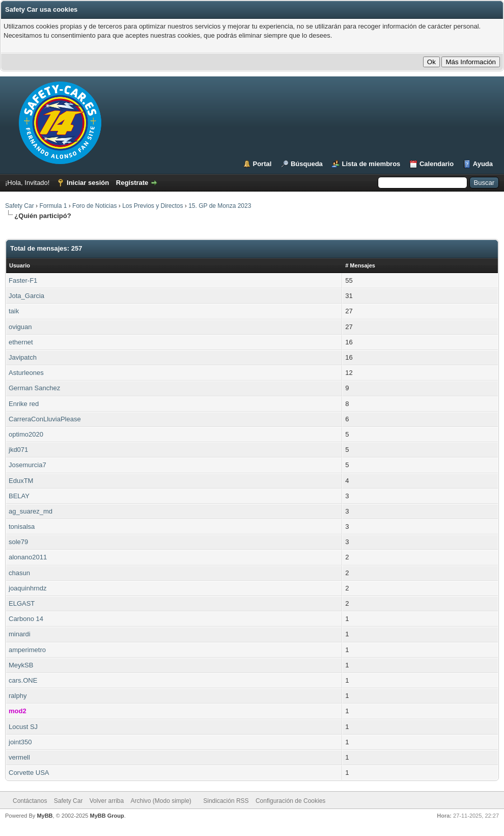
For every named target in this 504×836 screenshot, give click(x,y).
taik (14, 311)
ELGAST (22, 603)
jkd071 (18, 450)
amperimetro (27, 650)
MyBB (45, 816)
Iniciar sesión (88, 183)
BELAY (19, 496)
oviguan (20, 327)
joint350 (20, 742)
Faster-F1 (23, 280)
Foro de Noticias (94, 206)
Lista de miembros (371, 164)
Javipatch (23, 357)
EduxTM (21, 481)
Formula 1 (53, 206)
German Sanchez (34, 388)
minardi (20, 634)
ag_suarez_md (31, 511)
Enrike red (24, 404)
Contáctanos (30, 801)
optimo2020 (26, 434)
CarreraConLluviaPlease (45, 419)
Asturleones (26, 373)
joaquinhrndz (27, 588)
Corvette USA (29, 773)
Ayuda (483, 164)
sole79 (18, 542)
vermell (19, 757)
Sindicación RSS (226, 801)
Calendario (437, 164)
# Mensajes (360, 265)
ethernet (21, 342)
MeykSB (21, 665)
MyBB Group (107, 816)
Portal (262, 164)
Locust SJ (23, 727)
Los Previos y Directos (152, 206)
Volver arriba (107, 801)
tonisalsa (22, 527)
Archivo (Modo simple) (161, 801)
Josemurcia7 (27, 465)
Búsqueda (307, 164)
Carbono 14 (26, 619)
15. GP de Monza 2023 (220, 206)
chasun (19, 573)
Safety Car (20, 206)
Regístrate (132, 183)
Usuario (20, 265)
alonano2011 (28, 557)
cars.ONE (23, 680)
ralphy (18, 696)
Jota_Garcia (26, 296)
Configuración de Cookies (290, 801)
